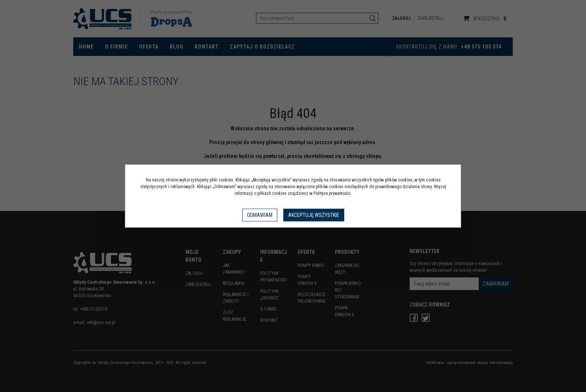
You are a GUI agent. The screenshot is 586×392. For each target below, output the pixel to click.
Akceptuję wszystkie (314, 215)
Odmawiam (260, 215)
